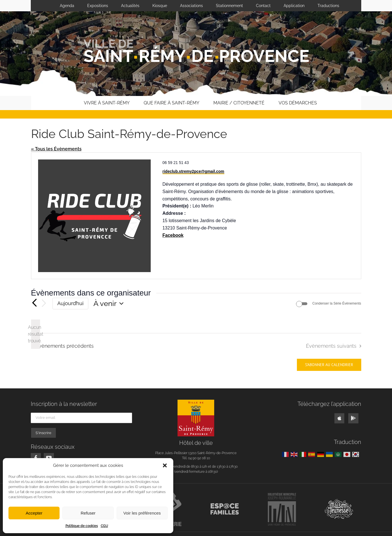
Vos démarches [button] (298, 103)
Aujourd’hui (70, 303)
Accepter (34, 513)
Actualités (130, 6)
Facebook (173, 235)
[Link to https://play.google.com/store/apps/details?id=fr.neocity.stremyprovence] (353, 418)
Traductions (328, 6)
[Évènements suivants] (44, 304)
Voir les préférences (142, 513)
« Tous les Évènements (56, 149)
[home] (68, 103)
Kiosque (160, 6)
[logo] (196, 402)
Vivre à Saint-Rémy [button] (107, 103)
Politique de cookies (82, 526)
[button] (165, 465)
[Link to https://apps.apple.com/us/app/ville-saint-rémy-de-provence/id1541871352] (339, 418)
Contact (263, 6)
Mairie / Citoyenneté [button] (239, 103)
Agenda (67, 6)
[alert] (36, 334)
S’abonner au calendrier (329, 365)
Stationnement (229, 6)
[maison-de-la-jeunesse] (339, 501)
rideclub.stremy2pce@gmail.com (193, 171)
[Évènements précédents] (34, 303)
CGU (104, 526)
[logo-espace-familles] (225, 505)
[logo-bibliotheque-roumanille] (282, 495)
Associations (191, 6)
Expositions (98, 6)
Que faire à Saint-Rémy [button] (171, 103)
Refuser (88, 513)
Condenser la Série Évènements (337, 303)
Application (294, 6)
